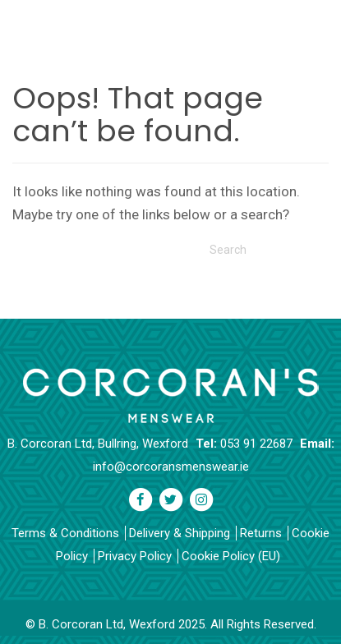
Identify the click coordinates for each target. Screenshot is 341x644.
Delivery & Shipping (180, 533)
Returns (261, 533)
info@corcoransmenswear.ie (171, 467)
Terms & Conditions (65, 533)
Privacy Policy (135, 556)
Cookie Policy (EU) (231, 556)
